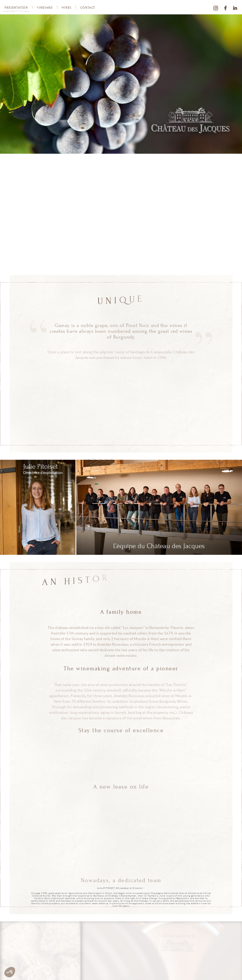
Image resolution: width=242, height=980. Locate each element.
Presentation (16, 8)
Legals (238, 971)
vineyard (45, 8)
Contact (88, 8)
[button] (10, 972)
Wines (67, 8)
